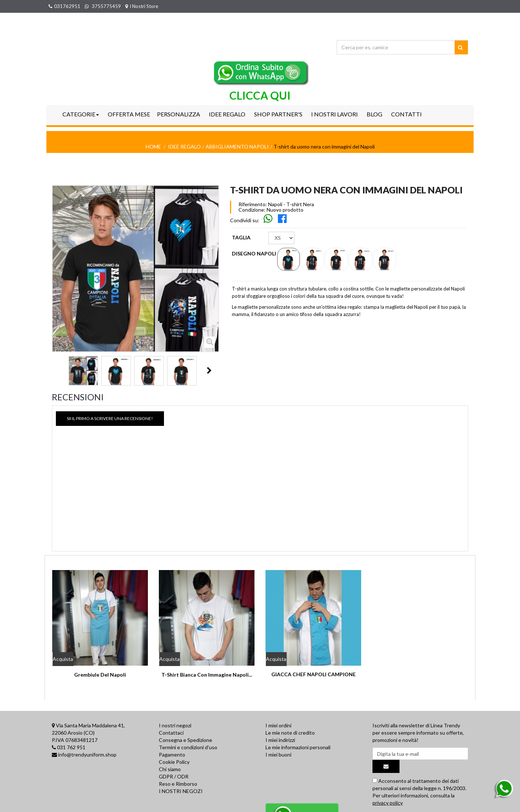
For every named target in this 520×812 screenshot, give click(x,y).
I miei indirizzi (280, 740)
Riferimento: (253, 204)
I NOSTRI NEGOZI (181, 791)
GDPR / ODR (174, 776)
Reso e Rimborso (178, 784)
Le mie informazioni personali (298, 747)
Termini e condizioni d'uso (188, 747)
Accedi (387, 6)
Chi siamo (170, 769)
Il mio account (420, 6)
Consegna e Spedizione (186, 740)
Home (153, 147)
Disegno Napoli (255, 253)
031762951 (64, 6)
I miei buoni (278, 755)
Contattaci (171, 733)
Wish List (458, 6)
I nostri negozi (175, 725)
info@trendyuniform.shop (87, 755)
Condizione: (252, 210)
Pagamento (172, 755)
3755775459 (103, 6)
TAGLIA (242, 237)
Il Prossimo (209, 370)
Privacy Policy (174, 806)
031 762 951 (71, 747)
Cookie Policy (174, 762)
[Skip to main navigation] (269, 220)
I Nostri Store (142, 6)
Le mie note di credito (290, 733)
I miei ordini (278, 725)
